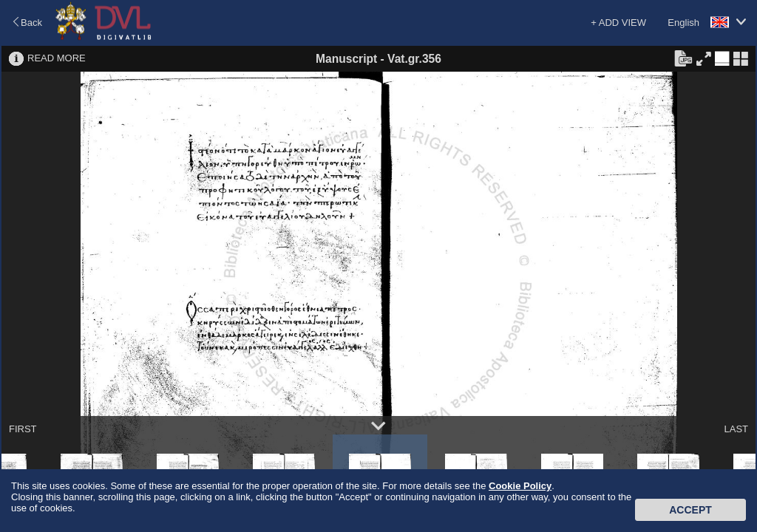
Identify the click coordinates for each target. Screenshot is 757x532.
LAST (736, 429)
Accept (690, 510)
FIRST (23, 429)
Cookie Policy (520, 486)
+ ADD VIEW (618, 23)
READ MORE (57, 58)
